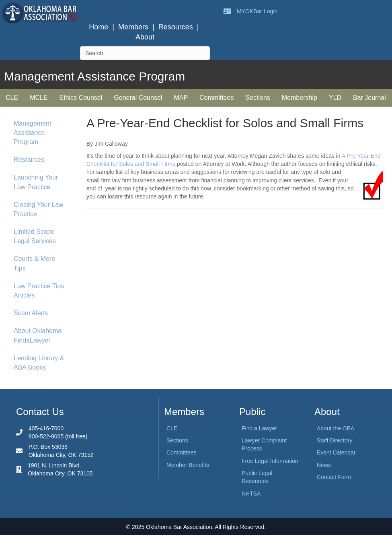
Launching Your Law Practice (36, 182)
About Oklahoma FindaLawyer (38, 335)
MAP (181, 98)
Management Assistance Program (32, 133)
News (324, 465)
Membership (300, 98)
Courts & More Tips (34, 263)
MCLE (39, 98)
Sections (258, 98)
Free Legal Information (270, 461)
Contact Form (334, 477)
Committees (217, 98)
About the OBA (336, 428)
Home (99, 27)
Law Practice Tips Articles (39, 291)
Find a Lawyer (259, 428)
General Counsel (138, 98)
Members (133, 27)
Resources (176, 27)
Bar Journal (369, 98)
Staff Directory (335, 440)
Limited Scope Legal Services (35, 236)
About (145, 37)
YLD (335, 98)
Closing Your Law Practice (39, 209)
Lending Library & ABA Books (39, 363)
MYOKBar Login (257, 11)
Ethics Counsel (81, 98)
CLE (12, 98)
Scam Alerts (31, 313)
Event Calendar (336, 452)
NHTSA (251, 494)
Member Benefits (188, 465)
